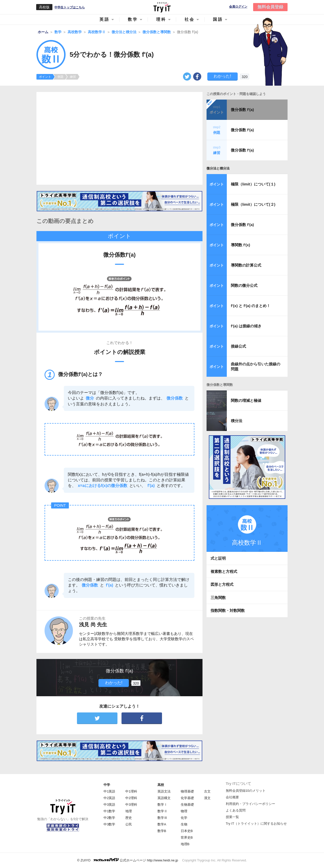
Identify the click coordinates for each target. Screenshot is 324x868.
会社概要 (232, 797)
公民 (129, 824)
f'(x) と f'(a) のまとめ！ (251, 306)
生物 (184, 824)
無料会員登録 (270, 7)
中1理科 (131, 791)
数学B (162, 831)
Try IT (162, 7)
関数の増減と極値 (246, 400)
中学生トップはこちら (70, 7)
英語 (105, 19)
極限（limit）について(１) (253, 184)
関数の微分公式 (244, 285)
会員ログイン (238, 7)
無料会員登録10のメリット (246, 791)
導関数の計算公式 (246, 265)
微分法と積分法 (218, 168)
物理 (184, 811)
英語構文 (164, 798)
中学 (107, 785)
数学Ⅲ (162, 818)
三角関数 (218, 598)
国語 (218, 19)
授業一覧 (232, 817)
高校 (161, 785)
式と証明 (218, 558)
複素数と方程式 (224, 571)
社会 (190, 19)
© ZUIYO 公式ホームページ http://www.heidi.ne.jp (128, 860)
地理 (129, 811)
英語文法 (164, 791)
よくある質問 (236, 810)
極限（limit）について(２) (253, 204)
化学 (184, 818)
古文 (207, 791)
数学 (133, 19)
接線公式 (238, 346)
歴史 (129, 818)
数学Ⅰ (162, 805)
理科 (161, 19)
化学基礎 (187, 798)
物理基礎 (187, 791)
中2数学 (109, 818)
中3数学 (109, 824)
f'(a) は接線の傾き (246, 326)
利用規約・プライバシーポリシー (250, 804)
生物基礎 (187, 805)
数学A (162, 824)
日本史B (187, 831)
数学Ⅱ (162, 811)
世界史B (187, 837)
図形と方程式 (222, 584)
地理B (185, 844)
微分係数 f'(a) (242, 110)
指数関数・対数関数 (228, 610)
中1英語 (109, 791)
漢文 (207, 798)
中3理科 (131, 805)
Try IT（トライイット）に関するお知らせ (256, 824)
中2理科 (131, 798)
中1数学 (109, 811)
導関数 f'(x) (240, 245)
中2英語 (109, 798)
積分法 (237, 421)
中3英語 (109, 805)
